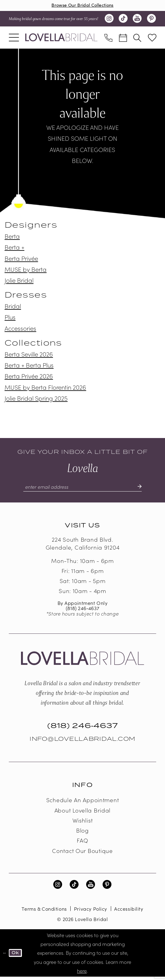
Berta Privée (21, 259)
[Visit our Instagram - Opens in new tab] (109, 20)
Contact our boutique (82, 854)
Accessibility (129, 912)
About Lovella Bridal (82, 813)
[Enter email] (82, 489)
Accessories (20, 329)
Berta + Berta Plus (29, 366)
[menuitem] (14, 39)
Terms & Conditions (44, 912)
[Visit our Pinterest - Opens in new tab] (151, 20)
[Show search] (138, 39)
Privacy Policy (91, 912)
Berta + (14, 248)
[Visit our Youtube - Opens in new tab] (137, 20)
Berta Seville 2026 (29, 355)
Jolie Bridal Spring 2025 (36, 399)
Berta (12, 237)
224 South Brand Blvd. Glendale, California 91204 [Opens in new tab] (83, 547)
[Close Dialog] (5, 956)
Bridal (13, 307)
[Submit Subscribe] (147, 489)
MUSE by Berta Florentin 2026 (45, 388)
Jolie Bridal (19, 281)
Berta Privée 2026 (29, 377)
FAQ (82, 844)
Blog (82, 833)
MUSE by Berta (26, 270)
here (82, 974)
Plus (10, 318)
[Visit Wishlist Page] (152, 39)
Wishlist (83, 823)
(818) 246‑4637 (82, 611)
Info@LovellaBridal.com (82, 742)
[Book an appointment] (123, 39)
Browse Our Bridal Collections (83, 6)
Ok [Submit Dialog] (18, 956)
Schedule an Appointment (83, 803)
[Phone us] (108, 39)
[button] (14, 39)
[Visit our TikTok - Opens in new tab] (123, 20)
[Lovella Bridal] (61, 39)
